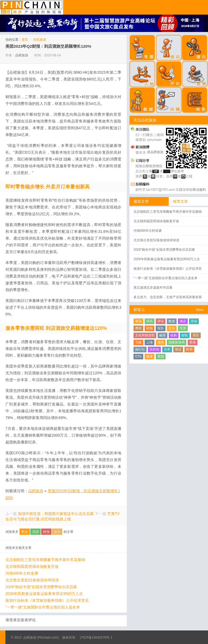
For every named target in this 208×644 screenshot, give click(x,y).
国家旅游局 (177, 342)
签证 (178, 349)
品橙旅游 (32, 7)
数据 (25, 532)
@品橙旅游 (155, 152)
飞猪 (138, 342)
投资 (183, 328)
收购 (174, 335)
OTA (138, 356)
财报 (46, 532)
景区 (196, 335)
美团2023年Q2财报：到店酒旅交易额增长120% (48, 46)
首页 (25, 40)
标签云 (139, 310)
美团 (35, 532)
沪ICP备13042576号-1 (96, 637)
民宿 (189, 349)
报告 (161, 328)
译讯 (149, 321)
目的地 (154, 349)
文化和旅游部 (145, 335)
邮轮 (185, 335)
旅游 (149, 356)
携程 (138, 328)
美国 (161, 356)
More (200, 310)
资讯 (57, 532)
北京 (172, 328)
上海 (149, 342)
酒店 (183, 321)
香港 (193, 342)
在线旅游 (40, 40)
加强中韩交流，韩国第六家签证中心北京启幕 (56, 514)
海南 (161, 342)
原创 (194, 321)
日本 (167, 349)
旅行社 (140, 349)
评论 (161, 321)
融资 (162, 335)
